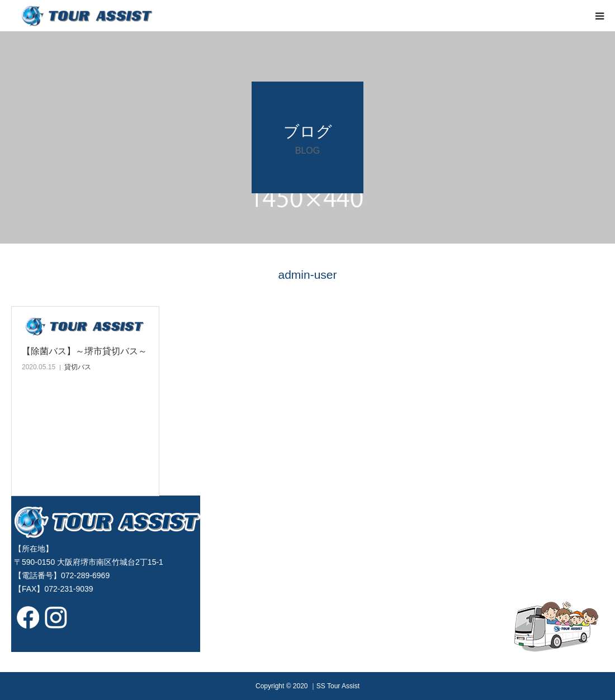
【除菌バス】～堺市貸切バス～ (84, 351)
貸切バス (78, 367)
